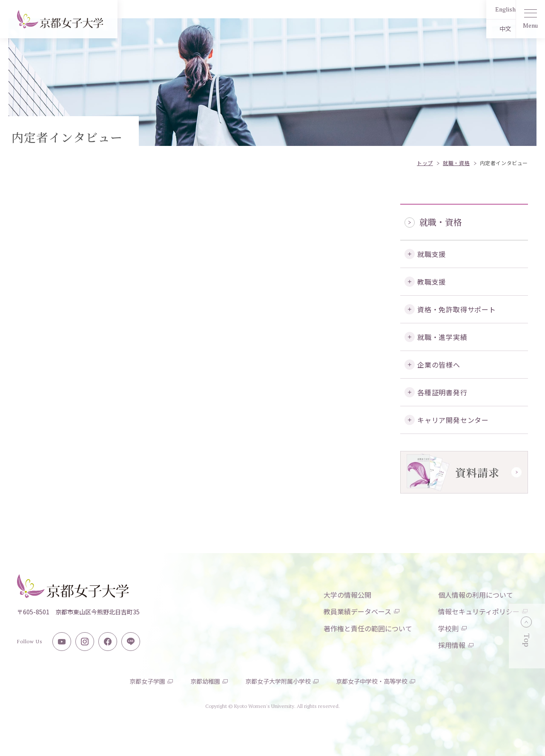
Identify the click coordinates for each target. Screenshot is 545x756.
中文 (488, 29)
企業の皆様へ (439, 365)
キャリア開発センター (453, 420)
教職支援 (432, 282)
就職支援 (432, 254)
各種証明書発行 (442, 392)
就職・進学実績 (442, 337)
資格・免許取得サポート (457, 309)
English (488, 9)
